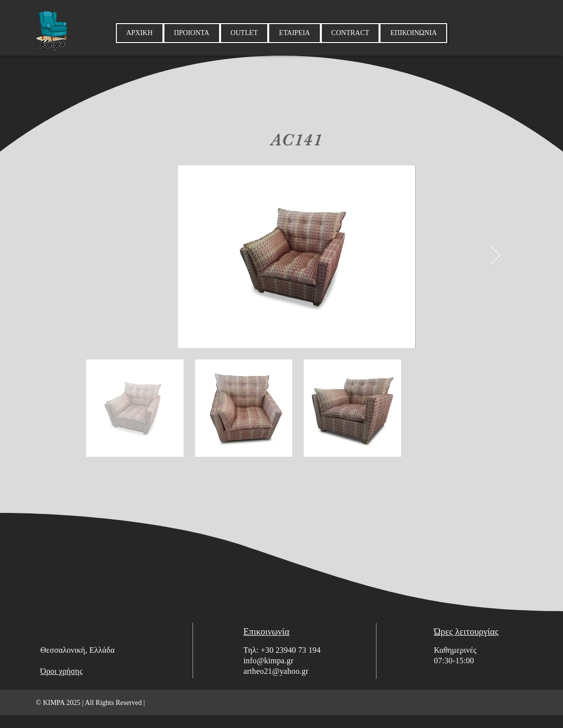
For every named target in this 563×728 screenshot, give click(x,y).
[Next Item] (496, 256)
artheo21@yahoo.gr (276, 671)
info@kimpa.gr (269, 661)
